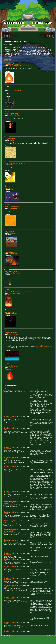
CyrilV (6, 624)
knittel (13, 140)
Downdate (14, 334)
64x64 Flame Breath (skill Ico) (15, 164)
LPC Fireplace (9, 232)
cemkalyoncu (15, 273)
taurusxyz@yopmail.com (43, 346)
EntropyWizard (16, 208)
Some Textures (10, 139)
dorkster (13, 314)
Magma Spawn (10, 252)
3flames (7, 89)
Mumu (13, 165)
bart (12, 368)
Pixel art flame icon (11, 366)
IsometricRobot (16, 66)
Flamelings (7, 61)
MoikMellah (14, 254)
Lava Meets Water (11, 333)
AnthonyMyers (16, 91)
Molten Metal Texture (12, 207)
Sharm (13, 233)
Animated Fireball (11, 272)
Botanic (6, 514)
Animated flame (10, 312)
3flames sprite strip (11, 114)
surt (12, 190)
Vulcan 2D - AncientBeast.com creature (18, 292)
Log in (6, 417)
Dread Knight (15, 294)
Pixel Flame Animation (12, 64)
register (14, 417)
